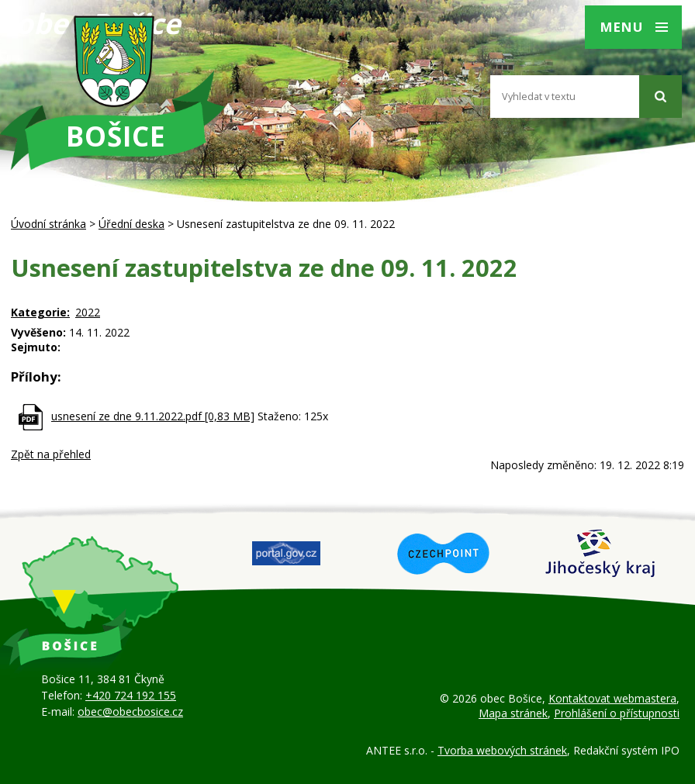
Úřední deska (131, 224)
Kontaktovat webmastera (612, 698)
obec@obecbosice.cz (130, 711)
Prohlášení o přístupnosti (617, 713)
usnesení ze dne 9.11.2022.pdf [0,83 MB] (153, 416)
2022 (88, 312)
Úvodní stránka (48, 224)
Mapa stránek (513, 713)
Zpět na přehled (51, 454)
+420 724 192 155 (131, 695)
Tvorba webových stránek (502, 750)
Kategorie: (40, 312)
